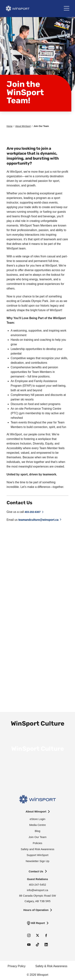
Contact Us (36, 871)
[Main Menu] (67, 8)
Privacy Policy (17, 966)
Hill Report (38, 923)
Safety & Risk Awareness (51, 966)
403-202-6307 (33, 512)
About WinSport (23, 126)
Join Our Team (37, 837)
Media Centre (37, 825)
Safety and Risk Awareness (37, 849)
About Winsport (36, 811)
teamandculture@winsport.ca (38, 520)
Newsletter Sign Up (37, 861)
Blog (37, 831)
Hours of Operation (36, 910)
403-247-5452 (37, 885)
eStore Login (37, 819)
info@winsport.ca (37, 890)
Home (10, 126)
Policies (37, 843)
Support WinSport (37, 855)
